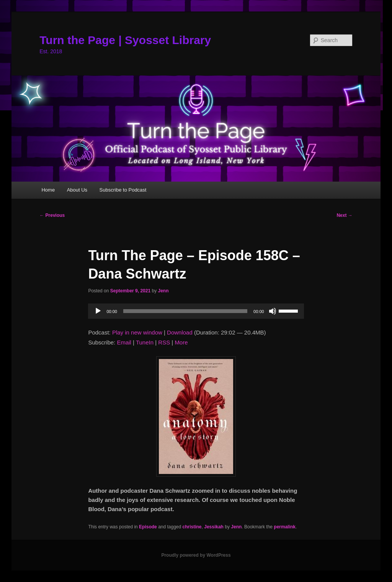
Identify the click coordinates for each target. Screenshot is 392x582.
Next (344, 215)
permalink (285, 527)
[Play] (98, 311)
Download (180, 332)
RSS (164, 342)
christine (192, 527)
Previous (52, 215)
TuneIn (145, 342)
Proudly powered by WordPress (196, 555)
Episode (148, 527)
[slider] (185, 311)
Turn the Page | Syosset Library (125, 40)
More (181, 342)
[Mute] (273, 311)
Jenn (163, 291)
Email (124, 342)
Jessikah (214, 527)
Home (48, 190)
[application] (196, 311)
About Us (77, 190)
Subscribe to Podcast (123, 190)
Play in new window (137, 332)
